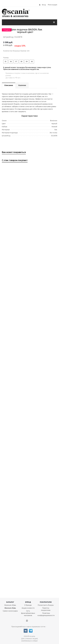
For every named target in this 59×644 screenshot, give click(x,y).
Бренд (28, 602)
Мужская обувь (10, 605)
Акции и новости (28, 608)
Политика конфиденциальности (46, 614)
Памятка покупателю (46, 609)
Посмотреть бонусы (46, 605)
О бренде (28, 605)
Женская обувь (10, 608)
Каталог (10, 602)
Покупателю (46, 602)
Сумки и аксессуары (10, 611)
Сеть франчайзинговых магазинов (28, 613)
